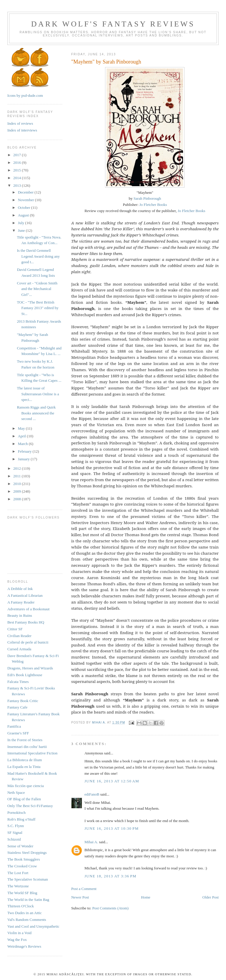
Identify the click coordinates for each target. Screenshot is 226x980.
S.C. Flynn (16, 826)
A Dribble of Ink (20, 589)
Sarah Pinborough (147, 198)
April (23, 436)
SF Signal (15, 832)
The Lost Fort (18, 873)
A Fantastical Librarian (25, 595)
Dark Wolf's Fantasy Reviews (113, 24)
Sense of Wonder (20, 846)
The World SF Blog (22, 893)
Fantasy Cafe (17, 707)
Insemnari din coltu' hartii (27, 747)
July (22, 223)
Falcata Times (18, 682)
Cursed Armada (19, 649)
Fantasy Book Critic (23, 701)
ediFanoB (92, 794)
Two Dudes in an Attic (25, 913)
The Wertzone (18, 886)
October (25, 207)
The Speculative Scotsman (28, 879)
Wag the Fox (17, 940)
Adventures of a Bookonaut (28, 609)
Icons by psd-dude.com (25, 95)
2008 (18, 499)
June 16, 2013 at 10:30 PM (112, 828)
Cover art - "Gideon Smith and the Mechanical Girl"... (37, 289)
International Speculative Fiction (32, 753)
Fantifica (14, 726)
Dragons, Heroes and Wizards (30, 668)
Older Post (211, 897)
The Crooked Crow (22, 866)
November (26, 200)
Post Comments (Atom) (110, 908)
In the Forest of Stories (25, 740)
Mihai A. (91, 842)
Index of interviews (22, 130)
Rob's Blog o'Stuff (21, 819)
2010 (18, 484)
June (22, 230)
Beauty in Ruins (20, 615)
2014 (18, 178)
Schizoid (14, 839)
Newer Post (80, 897)
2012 (18, 468)
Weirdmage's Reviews (24, 946)
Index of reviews (20, 123)
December (26, 192)
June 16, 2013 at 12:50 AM (112, 781)
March (23, 444)
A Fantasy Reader (21, 602)
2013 (18, 185)
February (25, 451)
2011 (18, 476)
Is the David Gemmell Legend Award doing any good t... (38, 256)
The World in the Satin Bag (28, 900)
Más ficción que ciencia (26, 786)
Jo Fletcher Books (153, 205)
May (22, 428)
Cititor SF (15, 629)
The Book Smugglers (24, 859)
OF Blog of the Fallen (24, 799)
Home (146, 897)
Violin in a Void (19, 933)
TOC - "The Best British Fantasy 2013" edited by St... (38, 308)
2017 (18, 155)
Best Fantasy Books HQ (26, 622)
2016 (18, 162)
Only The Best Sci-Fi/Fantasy (30, 806)
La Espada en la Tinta (24, 767)
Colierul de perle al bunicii (28, 642)
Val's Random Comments (27, 920)
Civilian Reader (19, 636)
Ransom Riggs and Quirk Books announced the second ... (36, 413)
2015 (18, 170)
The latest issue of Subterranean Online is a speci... (38, 394)
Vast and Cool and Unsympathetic (33, 926)
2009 (18, 491)
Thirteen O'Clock (21, 906)
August (24, 215)
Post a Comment (84, 889)
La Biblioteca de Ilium (25, 760)
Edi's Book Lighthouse (25, 675)
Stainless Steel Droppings (27, 852)
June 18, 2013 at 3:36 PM (110, 876)
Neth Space (16, 792)
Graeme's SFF (18, 733)
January (24, 459)
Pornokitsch (16, 812)
